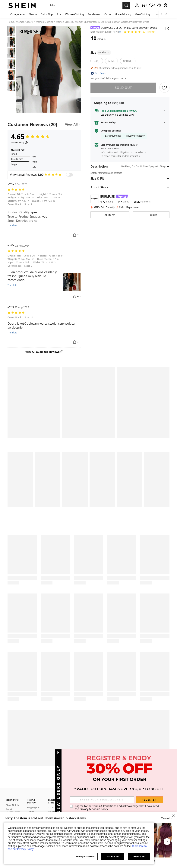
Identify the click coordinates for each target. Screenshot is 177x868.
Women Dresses (64, 22)
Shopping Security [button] (111, 131)
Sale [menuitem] (59, 14)
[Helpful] (74, 235)
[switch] (69, 175)
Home (11, 22)
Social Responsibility (13, 811)
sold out (123, 88)
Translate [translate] (12, 226)
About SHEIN (12, 805)
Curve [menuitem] (108, 14)
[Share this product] (167, 29)
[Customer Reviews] (44, 125)
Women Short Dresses (87, 22)
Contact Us (54, 808)
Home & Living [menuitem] (123, 14)
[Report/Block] (79, 235)
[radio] (97, 61)
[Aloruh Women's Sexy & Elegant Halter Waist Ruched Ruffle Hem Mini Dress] (159, 840)
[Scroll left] (162, 14)
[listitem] (159, 843)
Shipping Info (33, 808)
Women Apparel (25, 22)
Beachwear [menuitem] (94, 14)
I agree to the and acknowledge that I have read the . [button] (117, 807)
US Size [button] (104, 52)
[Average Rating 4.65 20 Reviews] (139, 32)
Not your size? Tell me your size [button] (108, 78)
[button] (85, 5)
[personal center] (137, 5)
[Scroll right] (166, 14)
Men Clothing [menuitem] (142, 14)
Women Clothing (45, 22)
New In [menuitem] (33, 14)
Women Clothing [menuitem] (74, 14)
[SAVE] (164, 88)
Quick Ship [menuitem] (47, 14)
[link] (144, 5)
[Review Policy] (19, 143)
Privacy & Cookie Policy (94, 809)
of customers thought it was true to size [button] (117, 68)
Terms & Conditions (104, 806)
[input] (102, 800)
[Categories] (18, 14)
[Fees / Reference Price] (105, 39)
